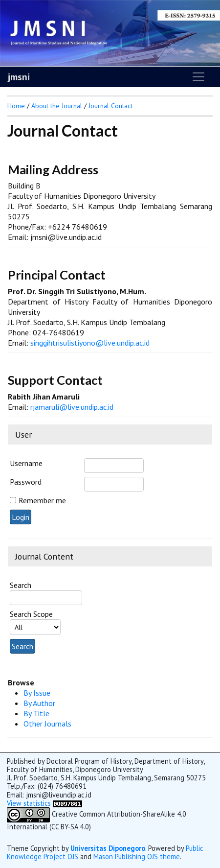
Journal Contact (110, 106)
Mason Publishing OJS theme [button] (137, 856)
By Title (36, 713)
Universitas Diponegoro (108, 848)
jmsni (19, 77)
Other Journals (47, 724)
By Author (39, 703)
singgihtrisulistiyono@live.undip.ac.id (90, 343)
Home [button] (16, 106)
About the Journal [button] (57, 106)
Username (26, 463)
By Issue (37, 693)
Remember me (42, 500)
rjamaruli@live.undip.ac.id (72, 407)
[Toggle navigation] (198, 77)
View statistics (29, 803)
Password (26, 482)
